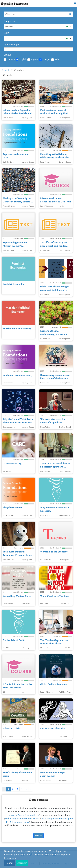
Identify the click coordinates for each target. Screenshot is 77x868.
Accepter (22, 863)
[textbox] (38, 49)
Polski (58, 59)
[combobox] (38, 49)
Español (35, 59)
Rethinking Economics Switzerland (22, 819)
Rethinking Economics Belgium (57, 819)
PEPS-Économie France (18, 822)
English (23, 59)
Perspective (10, 21)
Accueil (5, 70)
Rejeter (10, 863)
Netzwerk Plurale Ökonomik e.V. (23, 815)
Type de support (12, 45)
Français (47, 59)
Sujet (6, 33)
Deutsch (11, 59)
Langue (7, 55)
